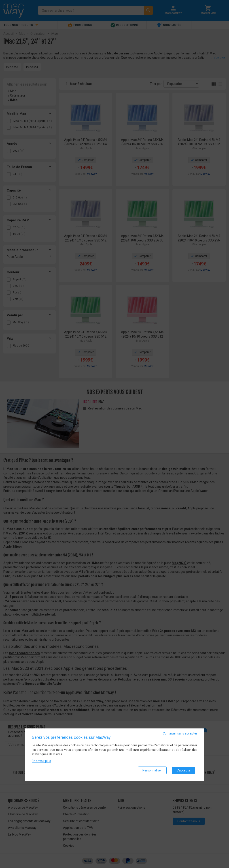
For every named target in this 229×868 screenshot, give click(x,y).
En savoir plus (41, 761)
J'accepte (183, 771)
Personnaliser (152, 771)
